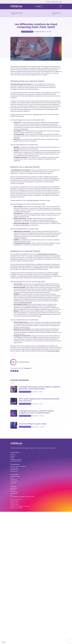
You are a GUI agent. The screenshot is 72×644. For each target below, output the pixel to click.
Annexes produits (15, 505)
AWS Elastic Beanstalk (33, 200)
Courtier (12, 458)
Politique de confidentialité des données (20, 506)
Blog (61, 2)
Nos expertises (15, 464)
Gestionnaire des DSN (16, 461)
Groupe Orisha (14, 492)
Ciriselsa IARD (14, 480)
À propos (13, 486)
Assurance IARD (14, 468)
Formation (48, 2)
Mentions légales (14, 501)
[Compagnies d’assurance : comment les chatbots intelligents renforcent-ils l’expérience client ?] (36, 413)
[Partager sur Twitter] (13, 371)
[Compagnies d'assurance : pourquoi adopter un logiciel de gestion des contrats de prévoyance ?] (36, 389)
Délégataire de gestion (16, 460)
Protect (12, 478)
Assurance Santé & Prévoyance (18, 466)
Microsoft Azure (38, 115)
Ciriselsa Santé (14, 482)
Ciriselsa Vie (13, 483)
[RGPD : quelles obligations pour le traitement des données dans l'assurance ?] (36, 401)
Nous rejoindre (14, 493)
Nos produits (14, 474)
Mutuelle (12, 456)
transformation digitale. (53, 351)
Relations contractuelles (16, 508)
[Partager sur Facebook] (11, 371)
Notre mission (55, 2)
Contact (38, 6)
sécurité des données (26, 303)
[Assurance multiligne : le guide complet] (36, 425)
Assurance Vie (14, 471)
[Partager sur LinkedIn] (15, 371)
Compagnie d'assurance (27, 32)
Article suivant (56, 13)
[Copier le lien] (18, 371)
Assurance (13, 454)
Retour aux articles (17, 13)
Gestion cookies (14, 503)
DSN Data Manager (15, 476)
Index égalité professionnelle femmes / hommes (22, 497)
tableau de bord (39, 268)
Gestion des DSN (14, 470)
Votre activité (15, 452)
